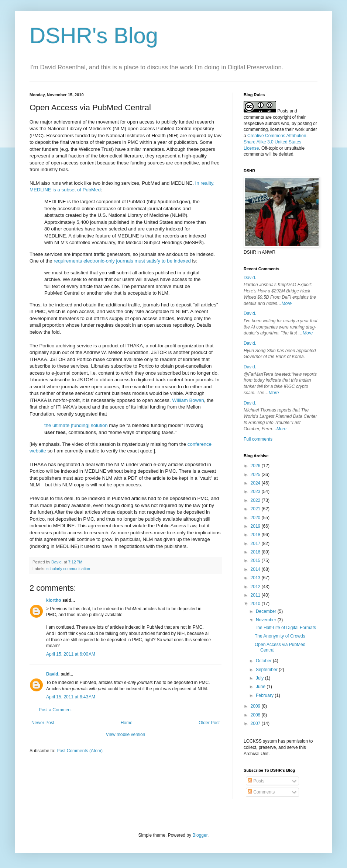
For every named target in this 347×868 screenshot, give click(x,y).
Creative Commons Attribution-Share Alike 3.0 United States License (276, 142)
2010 (256, 604)
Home (127, 723)
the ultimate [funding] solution (76, 425)
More (287, 303)
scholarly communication (68, 569)
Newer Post (43, 723)
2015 (256, 560)
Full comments (258, 439)
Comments (261, 792)
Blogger (200, 835)
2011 (256, 595)
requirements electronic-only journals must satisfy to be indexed (122, 261)
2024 (256, 483)
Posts (256, 781)
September (267, 670)
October (264, 661)
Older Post (209, 723)
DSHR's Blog (94, 36)
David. (53, 674)
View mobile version (126, 735)
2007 (256, 723)
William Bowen (188, 400)
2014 (256, 569)
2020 (256, 518)
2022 (256, 500)
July (260, 678)
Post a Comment (55, 710)
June (261, 687)
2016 (256, 552)
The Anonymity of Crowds (280, 636)
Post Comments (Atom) (80, 751)
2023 (256, 492)
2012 (256, 587)
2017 (256, 544)
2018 (256, 535)
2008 (256, 715)
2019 (256, 526)
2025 (256, 475)
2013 (256, 578)
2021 (256, 509)
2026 (256, 466)
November (267, 620)
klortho (54, 600)
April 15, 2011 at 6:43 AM (71, 697)
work (300, 129)
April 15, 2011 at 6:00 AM (71, 654)
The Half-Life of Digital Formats (285, 628)
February (265, 695)
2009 (256, 706)
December (267, 611)
